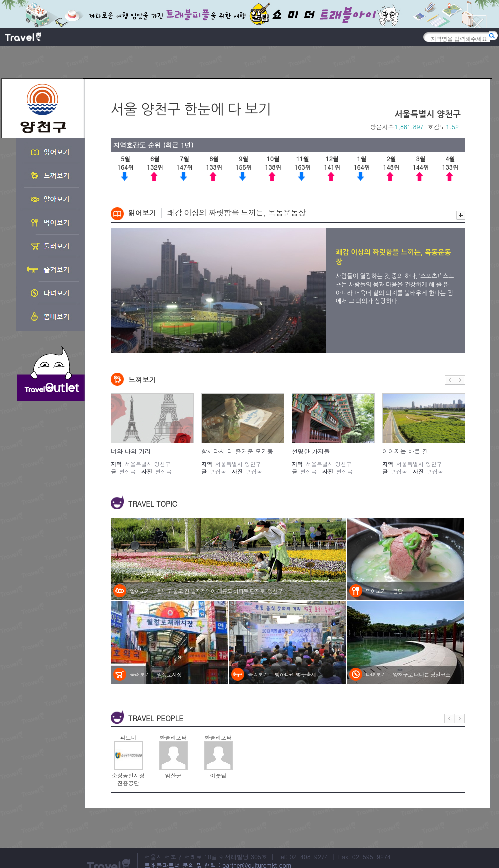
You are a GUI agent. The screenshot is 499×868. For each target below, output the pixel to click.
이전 (450, 380)
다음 (460, 380)
